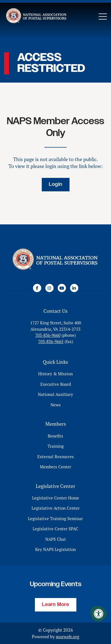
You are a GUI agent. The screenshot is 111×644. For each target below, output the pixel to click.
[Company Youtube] (62, 288)
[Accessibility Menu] (99, 614)
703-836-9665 (51, 342)
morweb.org (67, 637)
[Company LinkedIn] (74, 288)
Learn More (56, 605)
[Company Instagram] (49, 288)
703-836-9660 (48, 335)
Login (56, 184)
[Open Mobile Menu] (103, 17)
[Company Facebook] (37, 288)
